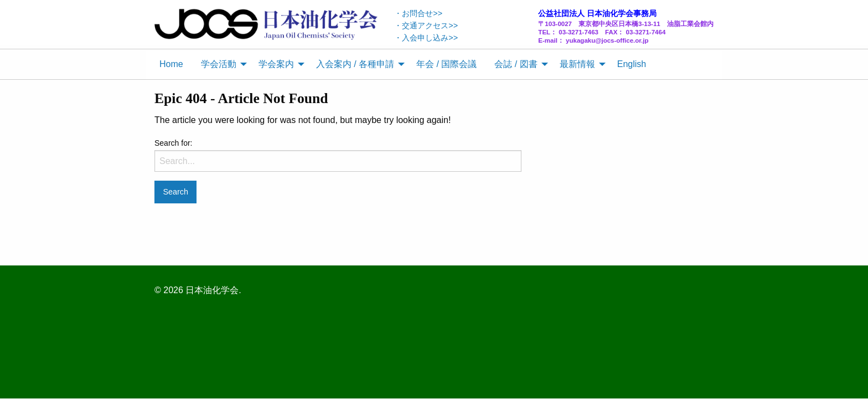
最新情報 (577, 64)
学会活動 (219, 64)
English (632, 64)
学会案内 (276, 64)
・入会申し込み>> (426, 38)
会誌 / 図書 (516, 64)
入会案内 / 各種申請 (355, 64)
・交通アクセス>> (426, 25)
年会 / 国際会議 (446, 64)
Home (171, 64)
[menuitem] (171, 64)
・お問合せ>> (418, 13)
